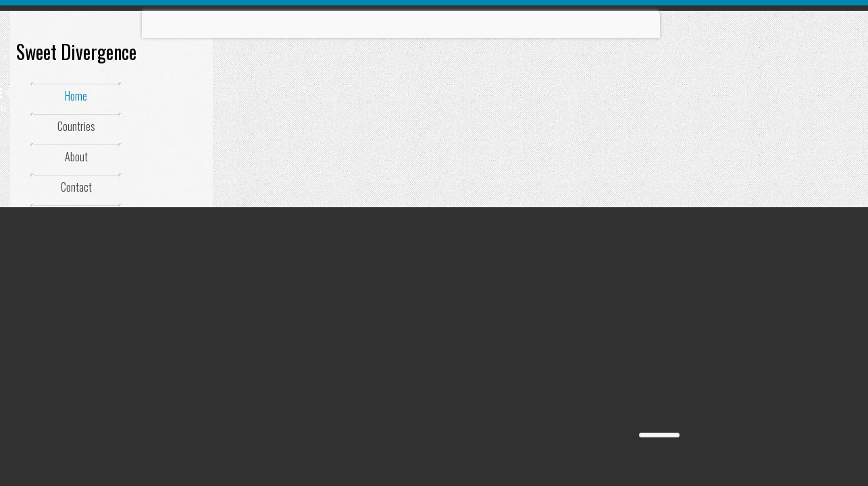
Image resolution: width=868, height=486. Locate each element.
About (76, 157)
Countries (76, 126)
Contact (76, 187)
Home (76, 96)
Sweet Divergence (76, 52)
